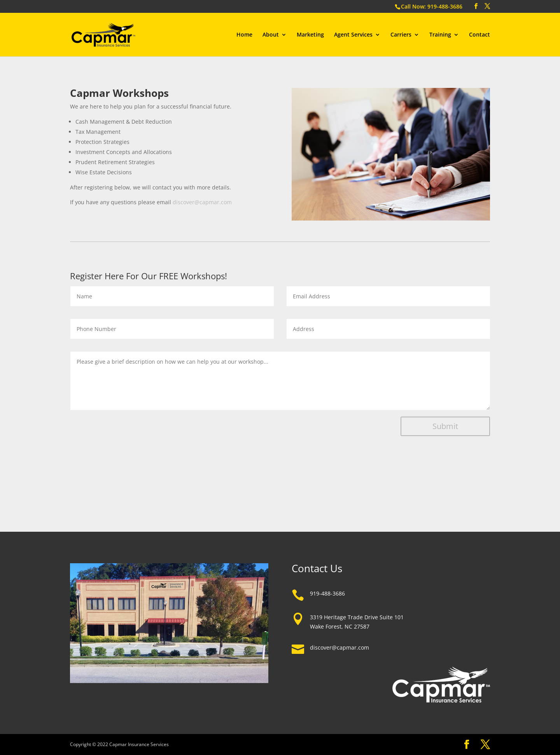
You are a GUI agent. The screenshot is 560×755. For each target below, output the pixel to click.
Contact (479, 35)
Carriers (401, 35)
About (271, 35)
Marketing (310, 35)
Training (440, 35)
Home (244, 35)
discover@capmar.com (202, 202)
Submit (445, 426)
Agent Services (353, 35)
